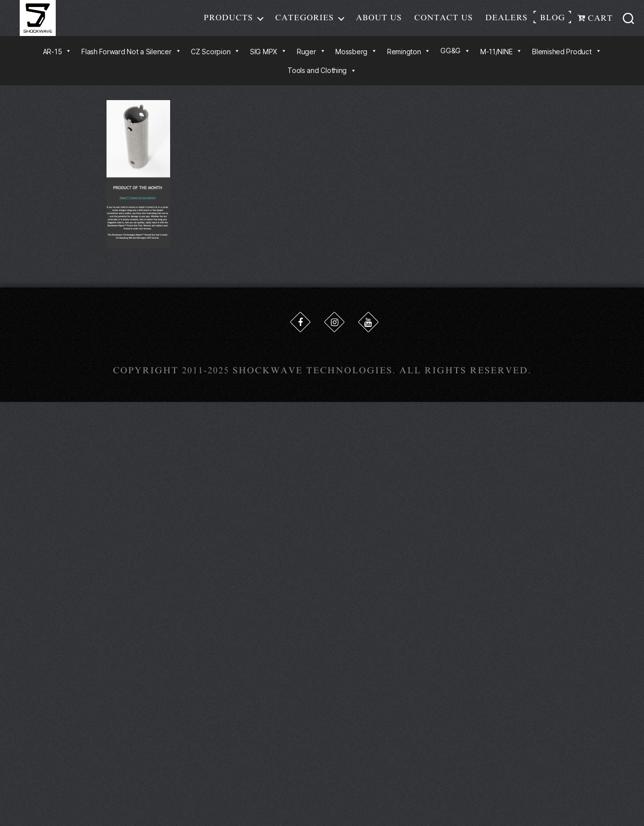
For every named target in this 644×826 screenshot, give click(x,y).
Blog (553, 22)
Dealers (506, 22)
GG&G (455, 59)
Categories (304, 22)
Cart (595, 22)
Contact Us (444, 22)
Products (228, 22)
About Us (379, 22)
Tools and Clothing (322, 79)
